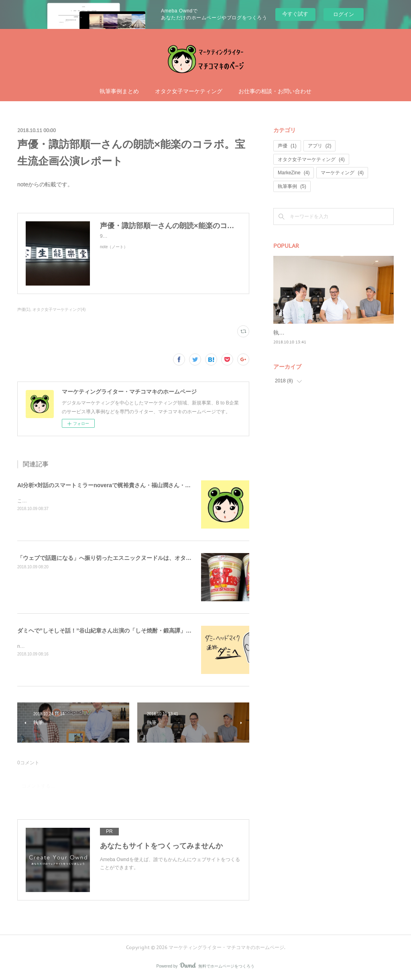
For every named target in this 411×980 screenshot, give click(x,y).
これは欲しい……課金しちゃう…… (56, 501)
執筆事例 (292, 186)
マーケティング (342, 173)
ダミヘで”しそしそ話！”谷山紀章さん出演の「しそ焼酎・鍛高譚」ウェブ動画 (116, 631)
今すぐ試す (295, 14)
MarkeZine (294, 173)
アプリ (320, 146)
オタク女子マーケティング (189, 91)
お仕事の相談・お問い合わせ (275, 91)
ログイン (344, 14)
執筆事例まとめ (119, 91)
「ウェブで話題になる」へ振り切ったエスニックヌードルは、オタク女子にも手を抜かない (132, 558)
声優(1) (24, 309)
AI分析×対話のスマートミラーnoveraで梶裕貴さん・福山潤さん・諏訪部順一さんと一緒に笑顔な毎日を (149, 485)
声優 (287, 146)
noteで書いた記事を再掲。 (46, 646)
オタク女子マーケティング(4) (59, 309)
